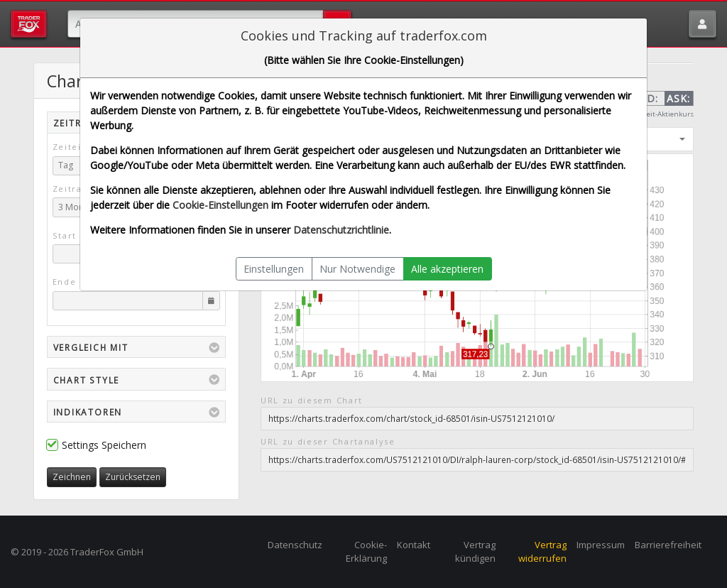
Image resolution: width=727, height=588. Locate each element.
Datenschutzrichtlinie (341, 230)
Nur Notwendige (357, 269)
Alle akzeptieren (447, 269)
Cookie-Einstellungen (220, 205)
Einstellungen (274, 269)
